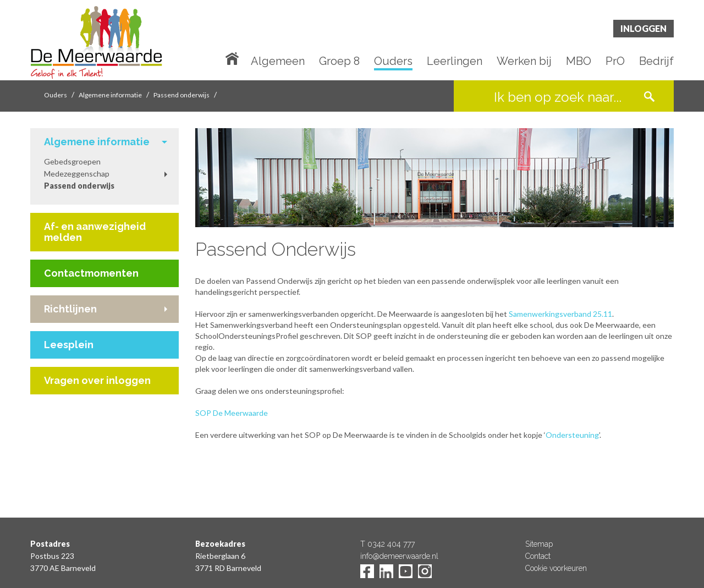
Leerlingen (455, 62)
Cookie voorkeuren (556, 568)
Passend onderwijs (182, 95)
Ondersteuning (572, 435)
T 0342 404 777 (387, 544)
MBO (579, 62)
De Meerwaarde (96, 42)
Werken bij (524, 62)
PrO (615, 62)
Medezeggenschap (77, 174)
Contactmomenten (91, 273)
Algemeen (278, 62)
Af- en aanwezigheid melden (95, 232)
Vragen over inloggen (97, 380)
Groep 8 (339, 62)
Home (234, 58)
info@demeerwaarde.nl (399, 556)
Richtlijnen (70, 309)
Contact (538, 556)
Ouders (393, 62)
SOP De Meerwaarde (232, 413)
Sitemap (539, 544)
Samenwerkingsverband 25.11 (560, 314)
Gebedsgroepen (72, 161)
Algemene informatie (110, 95)
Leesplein (69, 345)
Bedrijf (656, 62)
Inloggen (643, 28)
